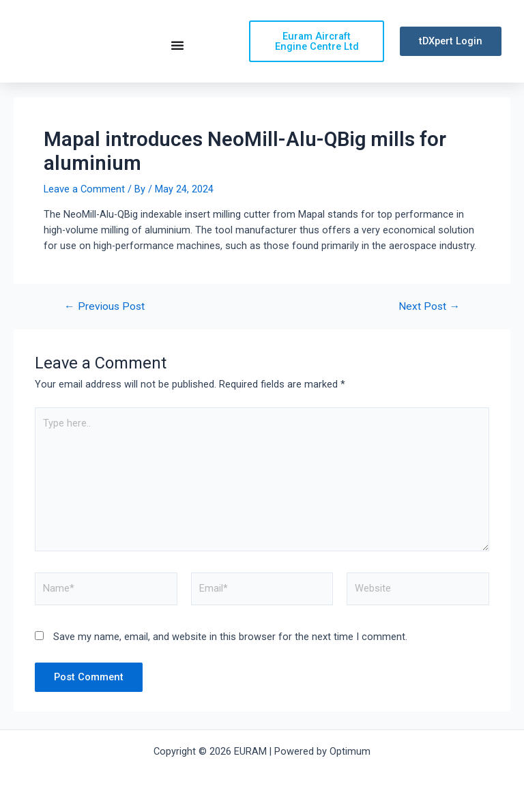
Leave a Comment (84, 192)
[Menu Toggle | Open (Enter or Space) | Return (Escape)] (177, 46)
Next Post (429, 310)
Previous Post (104, 310)
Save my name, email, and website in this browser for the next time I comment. (230, 640)
